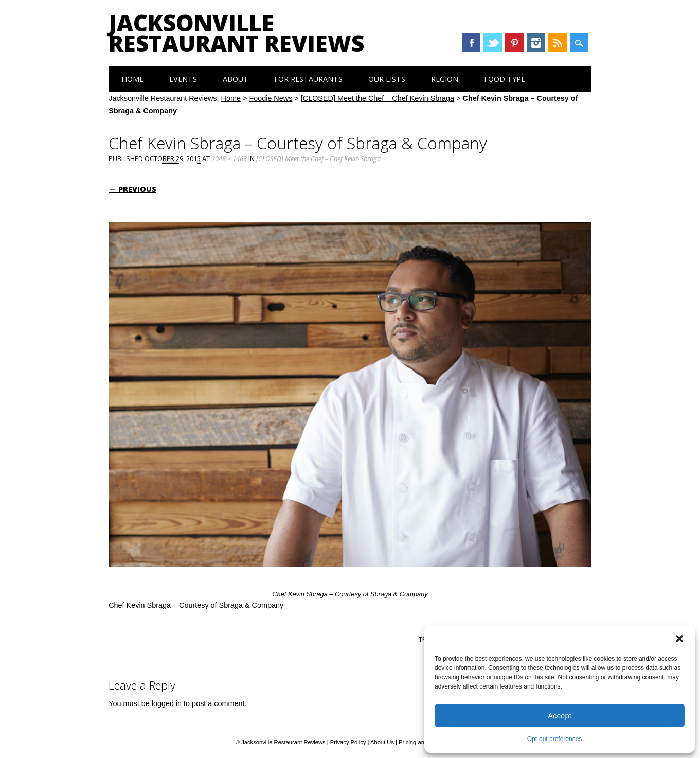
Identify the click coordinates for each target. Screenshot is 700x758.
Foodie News (271, 98)
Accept (560, 716)
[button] (679, 639)
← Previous (132, 189)
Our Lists (387, 79)
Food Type (505, 79)
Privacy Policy (348, 742)
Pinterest (514, 43)
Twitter (493, 43)
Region (445, 79)
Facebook (471, 43)
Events (183, 79)
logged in (167, 703)
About (236, 79)
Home (132, 79)
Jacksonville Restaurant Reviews (236, 33)
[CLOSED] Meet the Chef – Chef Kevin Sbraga (378, 98)
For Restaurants (308, 79)
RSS (558, 43)
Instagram (536, 43)
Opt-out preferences (555, 739)
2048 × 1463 (229, 158)
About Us (382, 742)
